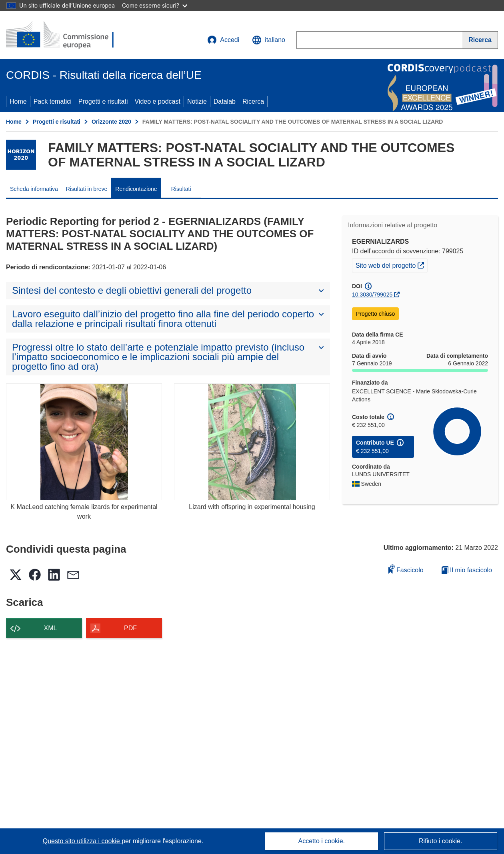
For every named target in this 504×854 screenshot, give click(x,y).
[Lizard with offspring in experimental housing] (252, 442)
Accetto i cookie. (322, 841)
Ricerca (253, 101)
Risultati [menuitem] (181, 189)
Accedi (223, 40)
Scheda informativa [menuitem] (34, 189)
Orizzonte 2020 (111, 122)
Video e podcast (157, 101)
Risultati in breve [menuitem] (87, 189)
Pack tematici (53, 101)
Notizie (197, 101)
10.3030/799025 (372, 295)
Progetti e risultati (103, 101)
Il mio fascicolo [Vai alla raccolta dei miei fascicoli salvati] (467, 570)
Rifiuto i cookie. (441, 841)
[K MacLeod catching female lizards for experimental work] (84, 442)
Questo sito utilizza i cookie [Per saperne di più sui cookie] (82, 841)
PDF (130, 628)
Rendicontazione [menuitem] (136, 189)
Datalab (225, 101)
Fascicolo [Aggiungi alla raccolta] (406, 569)
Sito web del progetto (391, 265)
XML (51, 628)
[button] (269, 40)
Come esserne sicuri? (155, 5)
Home (18, 101)
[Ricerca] (480, 40)
